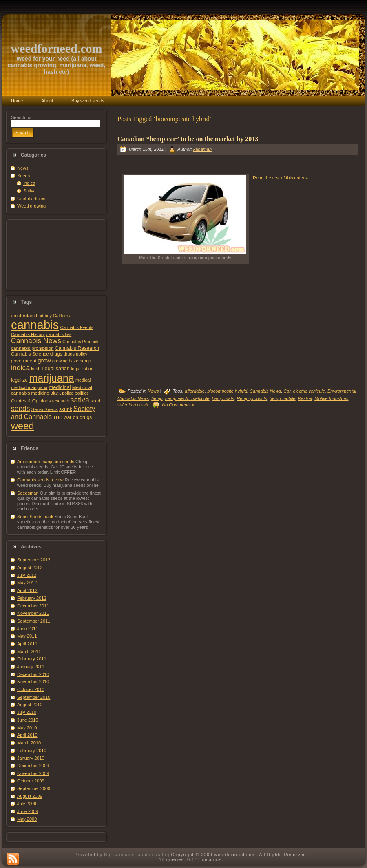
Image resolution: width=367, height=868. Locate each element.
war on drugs (78, 417)
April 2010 (27, 735)
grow (44, 360)
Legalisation (55, 368)
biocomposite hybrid (227, 391)
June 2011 (28, 629)
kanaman (202, 149)
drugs (56, 354)
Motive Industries (331, 398)
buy (48, 316)
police (68, 393)
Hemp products (252, 398)
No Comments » (178, 405)
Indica (29, 183)
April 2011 (27, 644)
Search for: (22, 117)
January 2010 (31, 758)
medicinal (60, 387)
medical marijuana (29, 387)
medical (83, 380)
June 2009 (28, 811)
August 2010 (30, 705)
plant (55, 393)
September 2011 (34, 621)
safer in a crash (133, 405)
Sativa (30, 191)
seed (95, 401)
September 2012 (34, 560)
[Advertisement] (56, 255)
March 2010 (29, 743)
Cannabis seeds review (40, 480)
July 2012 (27, 575)
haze (74, 361)
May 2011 (27, 636)
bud (40, 316)
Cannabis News (36, 341)
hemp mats (223, 398)
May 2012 (27, 583)
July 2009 (27, 804)
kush (36, 369)
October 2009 (31, 781)
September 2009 (34, 788)
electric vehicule (309, 391)
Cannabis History (28, 334)
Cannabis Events (76, 327)
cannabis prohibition (32, 348)
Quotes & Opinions (31, 401)
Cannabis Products (81, 342)
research (61, 401)
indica (20, 368)
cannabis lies (59, 334)
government (24, 361)
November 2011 (33, 613)
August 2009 (30, 796)
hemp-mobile (283, 398)
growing (60, 361)
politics (82, 393)
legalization (82, 369)
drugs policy (76, 354)
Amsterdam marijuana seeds (46, 462)
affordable (195, 391)
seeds (21, 409)
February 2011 (32, 659)
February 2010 (32, 751)
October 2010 (31, 689)
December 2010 (33, 674)
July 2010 (27, 712)
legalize (19, 380)
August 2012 (30, 568)
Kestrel (305, 398)
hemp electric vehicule (187, 398)
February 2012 (32, 598)
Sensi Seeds (45, 409)
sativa (80, 400)
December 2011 (33, 606)
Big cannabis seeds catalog (137, 855)
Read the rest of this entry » (280, 178)
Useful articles (31, 199)
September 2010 (34, 697)
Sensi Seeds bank (35, 517)
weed (22, 426)
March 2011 (29, 652)
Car (287, 391)
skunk (66, 409)
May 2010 (27, 728)
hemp (85, 361)
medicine (40, 393)
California (62, 316)
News (23, 168)
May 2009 (27, 819)
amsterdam (23, 315)
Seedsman (28, 493)
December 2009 (33, 766)
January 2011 (31, 667)
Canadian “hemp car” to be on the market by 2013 (188, 139)
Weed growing (31, 206)
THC (58, 417)
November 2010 (33, 682)
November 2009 (33, 773)
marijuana (52, 378)
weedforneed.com (56, 48)
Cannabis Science (30, 354)
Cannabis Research (77, 348)
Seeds (23, 176)
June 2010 (28, 720)
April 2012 (27, 590)
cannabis (35, 325)
